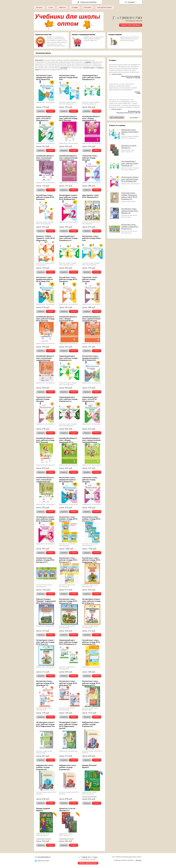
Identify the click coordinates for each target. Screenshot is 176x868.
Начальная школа (43, 53)
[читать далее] (117, 74)
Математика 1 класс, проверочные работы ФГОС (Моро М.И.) (45, 279)
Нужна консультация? (88, 2)
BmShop (139, 860)
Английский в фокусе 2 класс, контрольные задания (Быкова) (45, 158)
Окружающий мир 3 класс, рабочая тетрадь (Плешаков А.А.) (68, 399)
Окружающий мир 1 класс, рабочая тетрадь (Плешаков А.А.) (68, 238)
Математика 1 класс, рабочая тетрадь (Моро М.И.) (91, 238)
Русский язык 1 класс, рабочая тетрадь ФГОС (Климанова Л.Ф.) (91, 642)
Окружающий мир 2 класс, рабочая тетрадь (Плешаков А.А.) (130, 163)
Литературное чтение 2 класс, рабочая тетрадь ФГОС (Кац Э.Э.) (91, 601)
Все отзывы (134, 117)
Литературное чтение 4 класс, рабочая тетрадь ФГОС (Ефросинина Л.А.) (46, 724)
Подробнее (41, 111)
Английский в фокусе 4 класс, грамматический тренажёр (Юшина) (91, 319)
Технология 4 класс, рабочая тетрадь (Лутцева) (44, 399)
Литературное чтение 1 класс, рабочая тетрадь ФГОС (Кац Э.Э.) (45, 642)
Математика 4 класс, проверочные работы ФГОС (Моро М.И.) (91, 358)
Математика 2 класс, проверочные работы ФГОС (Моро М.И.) (45, 77)
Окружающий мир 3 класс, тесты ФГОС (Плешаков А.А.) (90, 399)
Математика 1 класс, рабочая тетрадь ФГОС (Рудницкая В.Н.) (91, 683)
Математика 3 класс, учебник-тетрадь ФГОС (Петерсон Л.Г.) (130, 226)
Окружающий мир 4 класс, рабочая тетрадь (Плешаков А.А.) (68, 358)
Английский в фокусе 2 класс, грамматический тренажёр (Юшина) (68, 158)
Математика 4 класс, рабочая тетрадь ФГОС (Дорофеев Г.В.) (45, 683)
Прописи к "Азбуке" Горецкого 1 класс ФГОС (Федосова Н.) (46, 238)
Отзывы (75, 7)
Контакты (88, 7)
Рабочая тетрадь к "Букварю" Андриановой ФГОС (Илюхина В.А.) (46, 601)
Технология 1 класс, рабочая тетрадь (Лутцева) (90, 279)
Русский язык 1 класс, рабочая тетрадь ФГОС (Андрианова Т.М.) (91, 560)
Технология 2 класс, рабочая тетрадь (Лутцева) (90, 158)
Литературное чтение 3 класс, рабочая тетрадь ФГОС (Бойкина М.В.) (45, 519)
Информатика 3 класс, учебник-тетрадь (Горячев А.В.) (45, 767)
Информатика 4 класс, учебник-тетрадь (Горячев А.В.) (91, 724)
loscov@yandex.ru (44, 857)
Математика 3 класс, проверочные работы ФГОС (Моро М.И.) (68, 480)
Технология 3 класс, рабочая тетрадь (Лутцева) (90, 480)
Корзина (131, 2)
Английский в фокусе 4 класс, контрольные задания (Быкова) (45, 358)
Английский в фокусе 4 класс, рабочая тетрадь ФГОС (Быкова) (45, 319)
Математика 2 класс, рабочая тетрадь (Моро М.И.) (130, 132)
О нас (51, 7)
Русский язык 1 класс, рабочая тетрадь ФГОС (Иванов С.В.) (130, 211)
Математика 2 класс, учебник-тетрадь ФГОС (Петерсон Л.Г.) (91, 519)
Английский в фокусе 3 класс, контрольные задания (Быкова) (45, 480)
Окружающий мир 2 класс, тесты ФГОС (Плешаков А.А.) (44, 118)
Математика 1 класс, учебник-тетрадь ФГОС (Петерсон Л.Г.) (68, 519)
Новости (62, 7)
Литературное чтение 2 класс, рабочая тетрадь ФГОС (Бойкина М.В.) (130, 179)
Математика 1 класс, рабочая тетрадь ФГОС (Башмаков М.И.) (68, 601)
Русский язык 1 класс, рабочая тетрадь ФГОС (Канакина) (68, 279)
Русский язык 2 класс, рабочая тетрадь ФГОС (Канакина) (45, 197)
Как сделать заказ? (105, 7)
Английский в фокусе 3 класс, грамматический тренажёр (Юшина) (91, 440)
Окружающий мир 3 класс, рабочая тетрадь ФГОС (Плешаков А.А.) (68, 642)
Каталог (39, 7)
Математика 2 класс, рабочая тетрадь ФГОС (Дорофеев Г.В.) (68, 683)
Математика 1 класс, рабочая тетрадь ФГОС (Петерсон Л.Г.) (68, 560)
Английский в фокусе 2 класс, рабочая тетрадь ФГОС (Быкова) (68, 118)
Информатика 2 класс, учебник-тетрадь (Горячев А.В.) (68, 767)
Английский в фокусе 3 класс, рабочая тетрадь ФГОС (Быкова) (45, 440)
